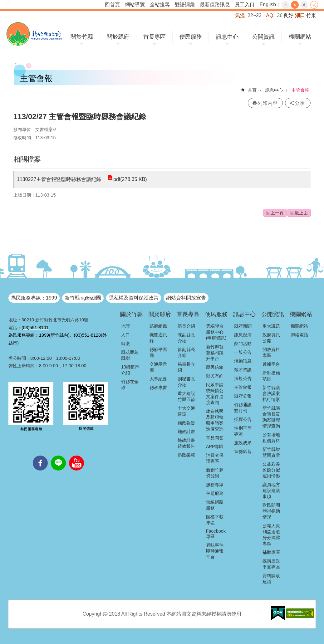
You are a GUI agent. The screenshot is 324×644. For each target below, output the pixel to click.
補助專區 (271, 552)
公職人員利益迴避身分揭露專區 (271, 535)
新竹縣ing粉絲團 (83, 298)
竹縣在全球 (130, 385)
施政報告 (186, 423)
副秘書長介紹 (186, 382)
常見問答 (215, 438)
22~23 (255, 15)
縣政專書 (158, 388)
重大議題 (271, 326)
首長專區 (155, 37)
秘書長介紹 (186, 367)
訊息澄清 (243, 335)
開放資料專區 (271, 352)
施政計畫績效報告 (186, 443)
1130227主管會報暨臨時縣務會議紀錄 (59, 179)
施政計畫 (186, 432)
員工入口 (245, 5)
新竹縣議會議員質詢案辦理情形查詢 (271, 417)
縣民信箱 (215, 367)
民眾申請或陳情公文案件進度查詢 (215, 394)
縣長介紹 (186, 326)
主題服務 (215, 493)
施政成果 (243, 443)
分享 (314, 5)
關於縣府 (118, 37)
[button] (278, 613)
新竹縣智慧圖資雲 (271, 452)
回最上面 (299, 213)
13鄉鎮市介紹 (130, 370)
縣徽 (125, 344)
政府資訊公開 (271, 338)
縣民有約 (215, 376)
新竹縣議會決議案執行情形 (271, 393)
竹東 (311, 15)
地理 (125, 326)
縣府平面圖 (158, 352)
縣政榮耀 (186, 455)
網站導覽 (135, 5)
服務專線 (215, 485)
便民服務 (191, 37)
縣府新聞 (243, 326)
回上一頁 (275, 213)
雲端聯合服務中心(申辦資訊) (216, 332)
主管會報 (300, 90)
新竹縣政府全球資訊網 (34, 34)
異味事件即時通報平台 (215, 551)
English (268, 5)
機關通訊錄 (158, 338)
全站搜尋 (160, 5)
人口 (125, 335)
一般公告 (243, 352)
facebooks (40, 456)
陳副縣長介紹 (186, 338)
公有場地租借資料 (271, 438)
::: (8, 3)
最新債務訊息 (215, 5)
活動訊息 (243, 361)
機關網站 (300, 37)
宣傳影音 (243, 451)
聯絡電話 (299, 335)
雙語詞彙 (185, 5)
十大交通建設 (186, 411)
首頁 (252, 90)
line (58, 456)
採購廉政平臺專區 (271, 564)
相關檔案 (27, 159)
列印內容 (268, 103)
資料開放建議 (271, 579)
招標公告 (243, 419)
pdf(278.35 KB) (130, 179)
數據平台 (271, 364)
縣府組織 (158, 326)
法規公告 (243, 378)
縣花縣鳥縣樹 (130, 355)
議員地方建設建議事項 (271, 490)
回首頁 (112, 5)
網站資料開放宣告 (186, 298)
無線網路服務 (215, 505)
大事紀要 (158, 379)
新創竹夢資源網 (215, 473)
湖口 (300, 15)
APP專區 (215, 446)
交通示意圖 (158, 367)
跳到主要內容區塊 (3, 3)
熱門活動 (243, 344)
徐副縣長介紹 (186, 352)
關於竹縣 (82, 37)
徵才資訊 (243, 370)
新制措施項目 (271, 376)
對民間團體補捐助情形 (271, 511)
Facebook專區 (216, 534)
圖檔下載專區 (215, 520)
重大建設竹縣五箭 (186, 396)
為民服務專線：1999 (34, 298)
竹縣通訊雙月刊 (243, 408)
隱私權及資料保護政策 (134, 298)
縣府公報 (243, 396)
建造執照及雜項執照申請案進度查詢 (215, 420)
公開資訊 (263, 37)
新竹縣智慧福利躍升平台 (215, 353)
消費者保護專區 (215, 458)
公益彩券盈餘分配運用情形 (271, 470)
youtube (76, 456)
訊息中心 (227, 37)
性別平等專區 (243, 431)
